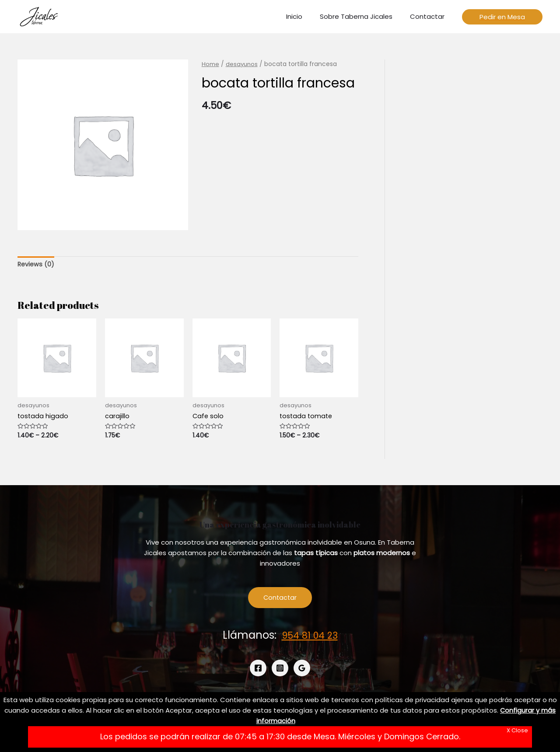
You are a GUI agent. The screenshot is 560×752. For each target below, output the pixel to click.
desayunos (242, 64)
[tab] (37, 265)
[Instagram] (280, 670)
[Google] (302, 670)
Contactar (280, 599)
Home (210, 64)
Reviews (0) (37, 264)
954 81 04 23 (310, 637)
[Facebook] (258, 670)
